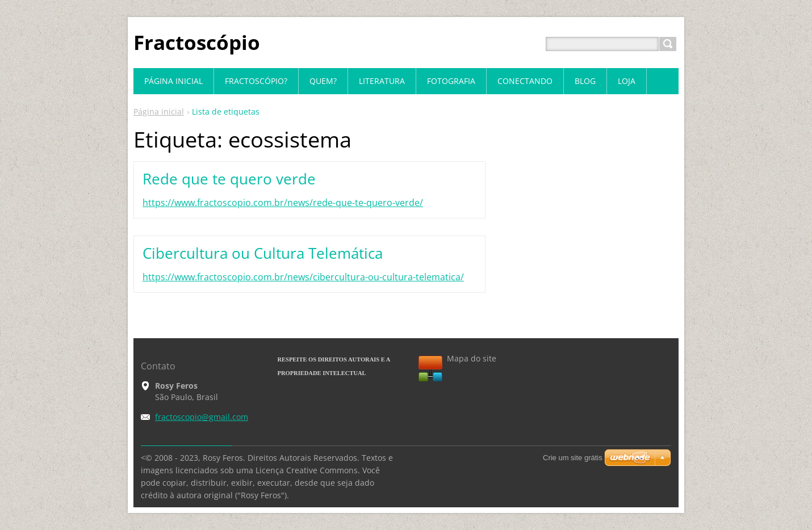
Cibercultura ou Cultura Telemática (263, 253)
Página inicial (159, 112)
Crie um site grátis (573, 458)
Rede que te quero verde (229, 179)
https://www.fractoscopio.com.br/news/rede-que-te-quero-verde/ (283, 203)
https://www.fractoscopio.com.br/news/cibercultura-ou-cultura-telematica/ (303, 277)
